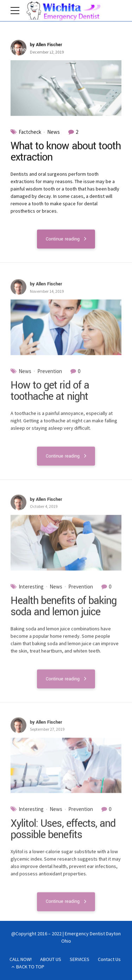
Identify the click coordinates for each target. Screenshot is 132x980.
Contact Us (109, 959)
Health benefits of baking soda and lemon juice (64, 610)
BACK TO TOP (30, 967)
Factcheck (30, 132)
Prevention (50, 375)
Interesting (31, 590)
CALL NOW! (21, 959)
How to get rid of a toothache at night (50, 395)
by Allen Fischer (46, 45)
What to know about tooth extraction (66, 152)
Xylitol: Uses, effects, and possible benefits (63, 833)
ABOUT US (51, 959)
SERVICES (80, 959)
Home (18, 49)
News (54, 132)
